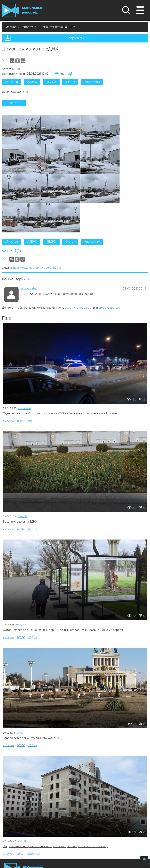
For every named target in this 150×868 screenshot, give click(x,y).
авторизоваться (109, 308)
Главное (11, 27)
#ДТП (31, 421)
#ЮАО (21, 421)
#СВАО (32, 82)
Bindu (20, 733)
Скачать (14, 103)
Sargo (16, 69)
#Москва (12, 82)
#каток (70, 82)
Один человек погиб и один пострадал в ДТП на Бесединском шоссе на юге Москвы (60, 413)
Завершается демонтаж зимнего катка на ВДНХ (35, 738)
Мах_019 (22, 517)
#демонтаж (92, 82)
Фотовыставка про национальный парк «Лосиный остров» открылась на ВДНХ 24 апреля (63, 630)
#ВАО (20, 854)
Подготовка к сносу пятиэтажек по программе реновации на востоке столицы (56, 846)
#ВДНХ (51, 82)
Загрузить (75, 38)
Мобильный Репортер (22, 10)
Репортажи (28, 27)
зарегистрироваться (79, 308)
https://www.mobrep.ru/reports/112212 (37, 268)
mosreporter (29, 288)
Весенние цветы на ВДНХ (20, 522)
